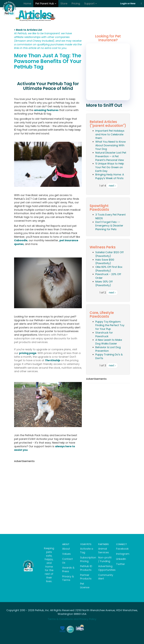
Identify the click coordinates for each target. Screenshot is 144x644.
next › (112, 186)
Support (90, 3)
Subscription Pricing (88, 559)
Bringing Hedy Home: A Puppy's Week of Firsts (110, 176)
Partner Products (86, 577)
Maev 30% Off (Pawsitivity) (104, 283)
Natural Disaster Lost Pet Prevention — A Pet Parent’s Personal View (111, 156)
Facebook (122, 549)
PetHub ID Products (86, 568)
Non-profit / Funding (105, 559)
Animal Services (104, 551)
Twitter (121, 564)
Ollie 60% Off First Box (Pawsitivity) (109, 269)
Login (124, 3)
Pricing (76, 3)
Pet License (85, 585)
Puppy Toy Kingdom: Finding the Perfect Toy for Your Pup (110, 325)
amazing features (46, 110)
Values (66, 554)
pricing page (28, 353)
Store (64, 3)
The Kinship (53, 360)
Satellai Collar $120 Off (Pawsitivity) (109, 254)
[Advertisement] (48, 484)
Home (27, 3)
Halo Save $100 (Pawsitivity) (105, 262)
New (133, 3)
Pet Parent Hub (46, 3)
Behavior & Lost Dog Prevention (108, 349)
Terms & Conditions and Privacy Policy (72, 619)
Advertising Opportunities (107, 568)
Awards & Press (68, 569)
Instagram (123, 554)
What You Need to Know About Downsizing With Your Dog (111, 145)
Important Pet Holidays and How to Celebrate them (110, 134)
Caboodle (21, 240)
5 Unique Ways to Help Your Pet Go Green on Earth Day (110, 167)
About (66, 549)
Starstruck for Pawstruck (104, 334)
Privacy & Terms (68, 578)
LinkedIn (121, 559)
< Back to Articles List (28, 30)
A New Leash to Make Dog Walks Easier (109, 342)
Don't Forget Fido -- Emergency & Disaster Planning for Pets (109, 226)
